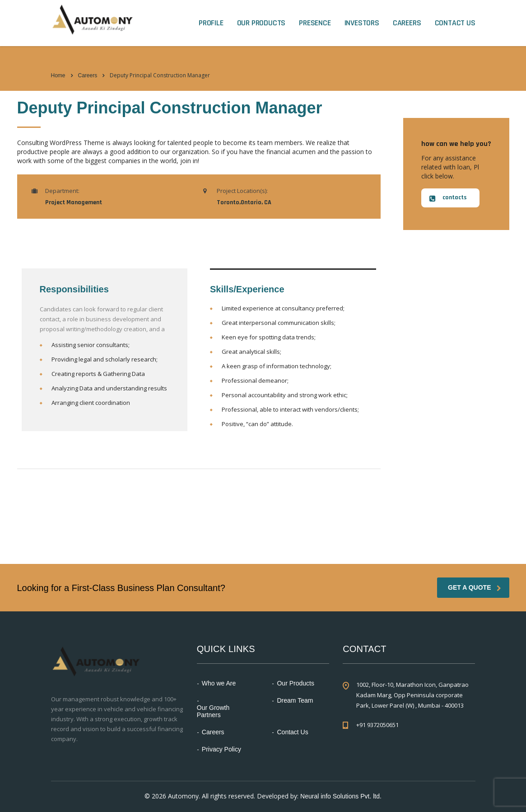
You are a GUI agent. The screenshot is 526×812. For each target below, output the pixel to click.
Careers (407, 23)
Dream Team (295, 700)
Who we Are (219, 683)
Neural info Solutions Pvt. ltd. (341, 796)
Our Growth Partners (213, 711)
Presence (315, 23)
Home (58, 75)
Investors (362, 23)
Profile (211, 23)
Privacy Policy (221, 749)
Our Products (261, 23)
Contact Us (455, 23)
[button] (450, 198)
